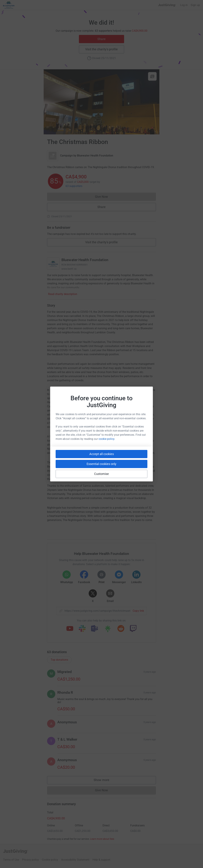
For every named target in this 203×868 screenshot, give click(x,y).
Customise (102, 474)
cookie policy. (107, 439)
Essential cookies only (101, 464)
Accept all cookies (102, 454)
